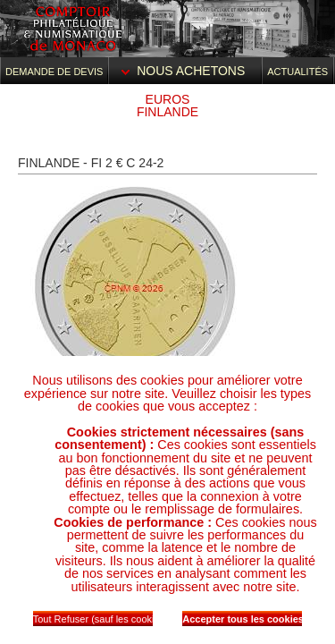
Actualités (297, 72)
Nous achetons (185, 71)
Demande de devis (54, 72)
